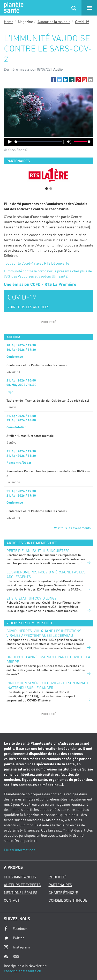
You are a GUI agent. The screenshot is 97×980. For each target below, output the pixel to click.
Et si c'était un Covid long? (31, 598)
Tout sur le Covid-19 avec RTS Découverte (36, 263)
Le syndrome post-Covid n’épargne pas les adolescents (46, 574)
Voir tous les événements (72, 528)
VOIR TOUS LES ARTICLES (28, 307)
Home (9, 22)
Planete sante (13, 8)
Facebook (16, 929)
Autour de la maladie (54, 22)
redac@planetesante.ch (23, 971)
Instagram (17, 947)
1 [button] (47, 189)
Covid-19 (82, 22)
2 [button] (51, 189)
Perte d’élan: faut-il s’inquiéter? (38, 551)
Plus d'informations (20, 850)
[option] (48, 175)
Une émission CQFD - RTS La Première (40, 284)
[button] (53, 80)
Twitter (14, 938)
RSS (12, 956)
